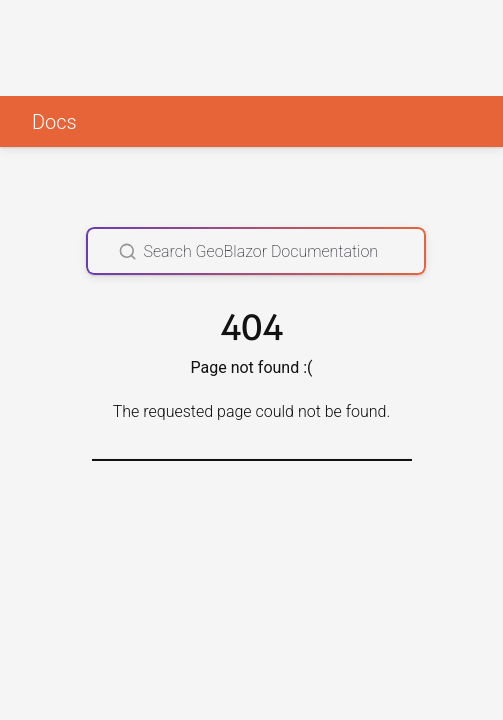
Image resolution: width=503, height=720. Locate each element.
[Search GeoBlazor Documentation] (256, 251)
